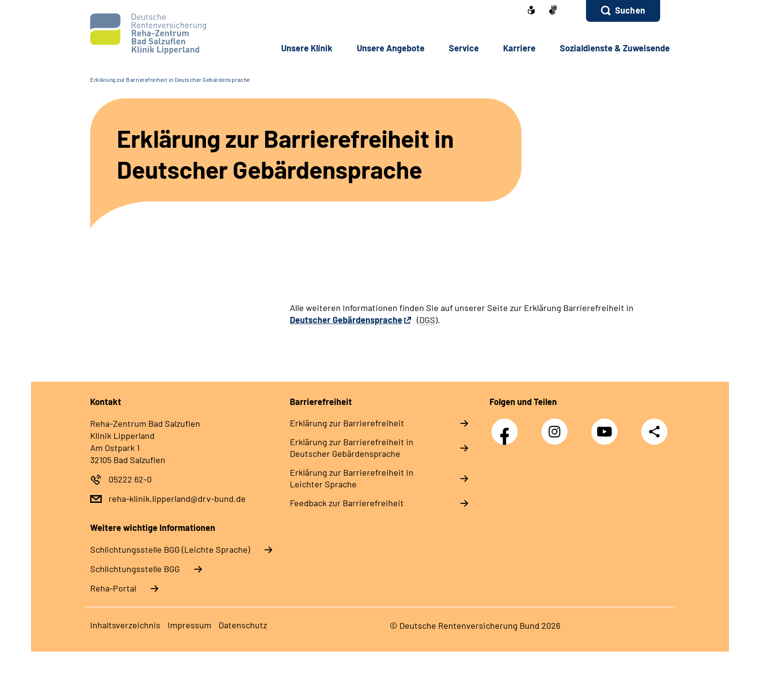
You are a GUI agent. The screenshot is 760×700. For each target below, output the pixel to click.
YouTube (607, 427)
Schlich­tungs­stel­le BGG (135, 569)
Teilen (654, 431)
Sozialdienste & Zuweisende (615, 48)
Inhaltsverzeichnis (125, 625)
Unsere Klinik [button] (307, 48)
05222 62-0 (130, 479)
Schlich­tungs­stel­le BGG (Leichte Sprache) (170, 549)
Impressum (190, 625)
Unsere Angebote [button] (391, 48)
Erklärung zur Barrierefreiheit (347, 423)
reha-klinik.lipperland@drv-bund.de (177, 498)
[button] (623, 11)
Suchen (630, 10)
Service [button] (464, 48)
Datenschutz (243, 625)
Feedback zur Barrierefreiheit (347, 503)
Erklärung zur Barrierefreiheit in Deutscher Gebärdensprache (170, 79)
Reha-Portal (113, 588)
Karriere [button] (519, 48)
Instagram (557, 427)
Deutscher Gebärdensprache (346, 320)
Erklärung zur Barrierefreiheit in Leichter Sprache (352, 478)
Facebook (507, 427)
